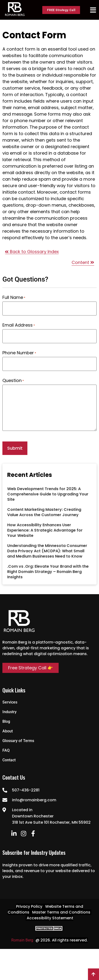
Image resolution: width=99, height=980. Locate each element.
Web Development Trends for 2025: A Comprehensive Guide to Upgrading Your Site (48, 494)
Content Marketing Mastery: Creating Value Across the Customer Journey (44, 512)
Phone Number (19, 353)
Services (10, 702)
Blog (6, 721)
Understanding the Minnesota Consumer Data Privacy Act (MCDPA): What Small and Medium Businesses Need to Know (47, 551)
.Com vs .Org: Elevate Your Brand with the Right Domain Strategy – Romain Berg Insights (48, 572)
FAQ (6, 750)
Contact (9, 760)
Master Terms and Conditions (61, 912)
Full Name (14, 297)
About (8, 731)
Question (13, 381)
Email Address (19, 325)
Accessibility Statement (50, 918)
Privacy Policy (29, 906)
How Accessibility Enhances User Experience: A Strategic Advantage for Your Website (45, 530)
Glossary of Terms (18, 741)
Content (83, 262)
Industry (9, 712)
